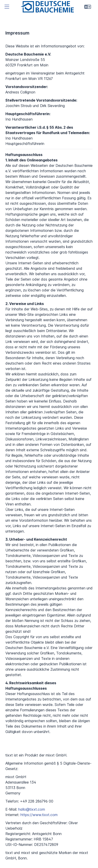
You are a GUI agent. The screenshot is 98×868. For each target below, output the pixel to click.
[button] (7, 7)
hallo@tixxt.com (32, 809)
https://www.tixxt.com (39, 815)
